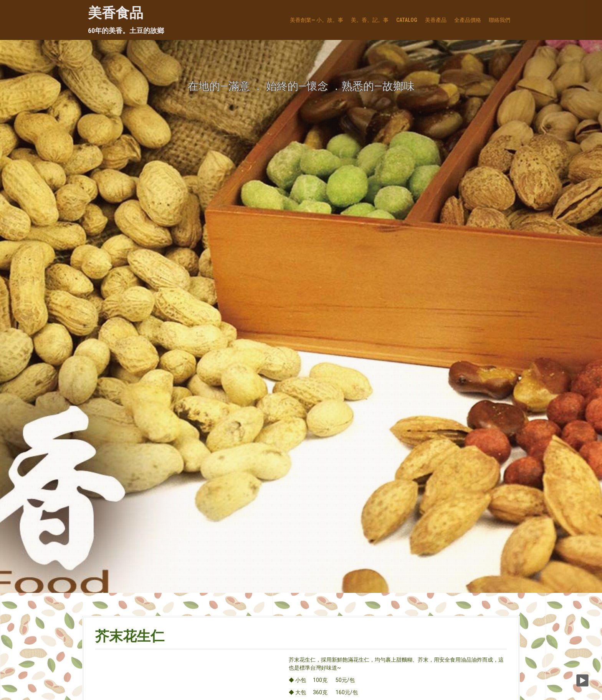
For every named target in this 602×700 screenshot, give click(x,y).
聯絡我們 (499, 20)
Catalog (407, 20)
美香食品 (116, 13)
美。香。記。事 (370, 20)
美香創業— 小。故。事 (317, 20)
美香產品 (436, 20)
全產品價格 (468, 20)
